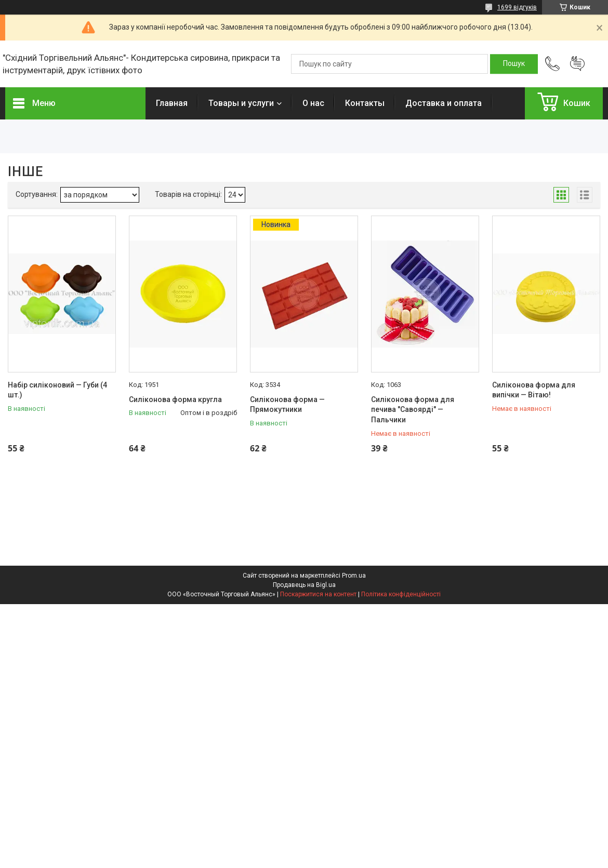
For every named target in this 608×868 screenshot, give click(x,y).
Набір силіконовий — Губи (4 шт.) (57, 390)
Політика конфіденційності (401, 594)
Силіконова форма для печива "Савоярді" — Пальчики (413, 410)
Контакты (365, 103)
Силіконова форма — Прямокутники (287, 405)
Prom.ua (354, 576)
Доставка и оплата (444, 103)
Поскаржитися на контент (318, 594)
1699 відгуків (517, 7)
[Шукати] (514, 64)
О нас (313, 103)
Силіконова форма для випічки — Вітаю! (534, 390)
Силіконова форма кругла (175, 399)
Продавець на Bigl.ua (304, 585)
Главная (172, 103)
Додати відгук (577, 64)
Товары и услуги (241, 103)
